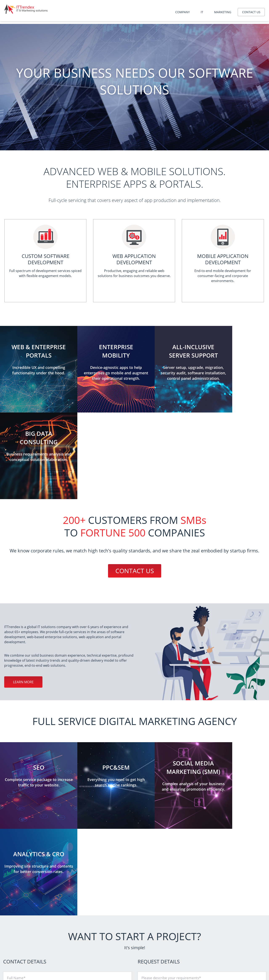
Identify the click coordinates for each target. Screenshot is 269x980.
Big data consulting (122, 951)
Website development (124, 940)
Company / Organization (27, 822)
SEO (192, 935)
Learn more (23, 595)
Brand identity (199, 956)
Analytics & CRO (200, 946)
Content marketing (202, 967)
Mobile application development (131, 946)
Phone (12, 839)
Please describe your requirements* (171, 805)
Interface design (200, 961)
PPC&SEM (196, 940)
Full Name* (16, 805)
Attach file (150, 857)
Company (183, 12)
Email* (12, 856)
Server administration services (130, 935)
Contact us (251, 12)
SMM (193, 951)
